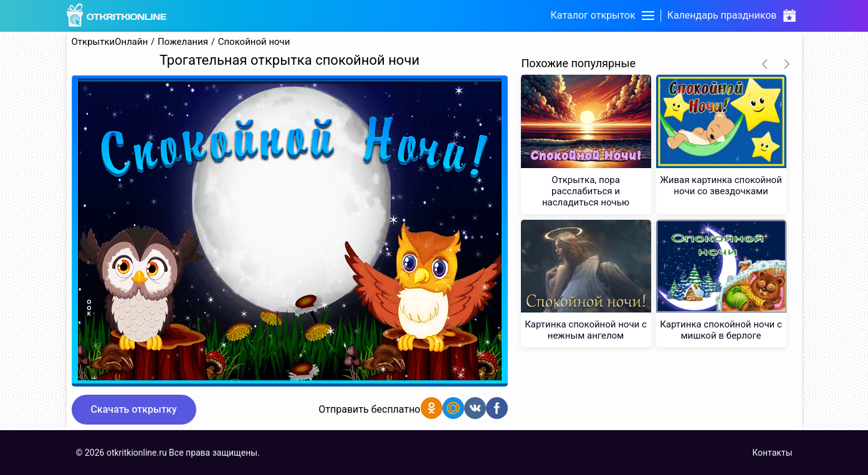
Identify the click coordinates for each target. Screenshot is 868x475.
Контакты (772, 453)
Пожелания (183, 42)
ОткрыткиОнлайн (110, 42)
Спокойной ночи (254, 42)
